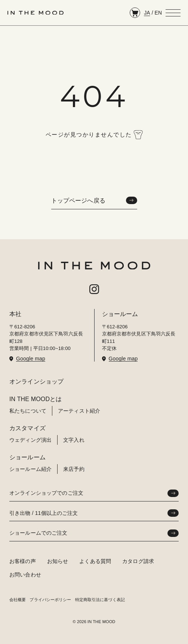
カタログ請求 (138, 561)
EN (158, 13)
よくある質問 (95, 561)
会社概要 (18, 600)
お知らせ (58, 561)
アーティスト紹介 (79, 411)
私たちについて (28, 411)
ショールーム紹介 (30, 469)
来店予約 (74, 469)
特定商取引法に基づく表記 (100, 600)
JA (147, 13)
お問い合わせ (25, 575)
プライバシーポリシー (50, 600)
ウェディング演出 (30, 440)
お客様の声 (23, 561)
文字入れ (74, 440)
